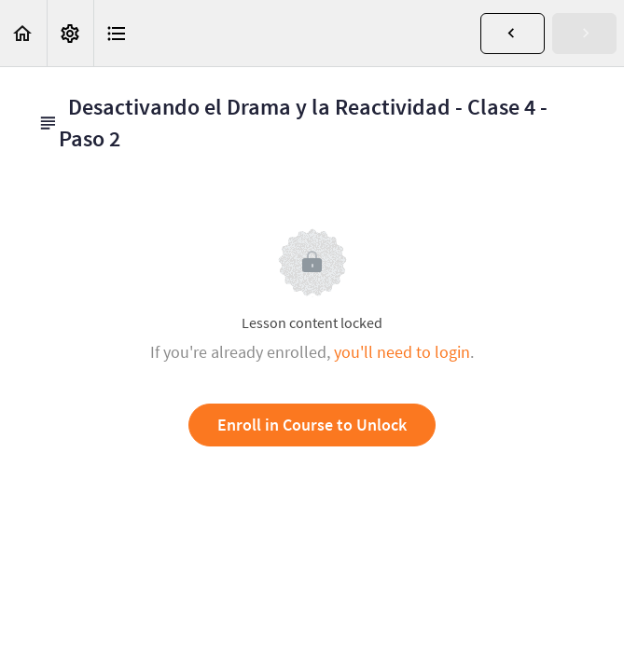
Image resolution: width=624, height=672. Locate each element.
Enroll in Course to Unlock (312, 425)
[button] (23, 33)
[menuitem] (70, 33)
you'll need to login (402, 352)
